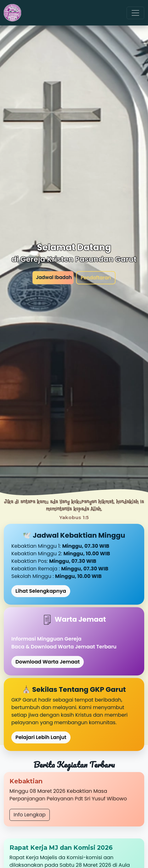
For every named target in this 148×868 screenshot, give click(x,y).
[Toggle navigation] (135, 13)
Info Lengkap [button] (30, 815)
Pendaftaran (96, 277)
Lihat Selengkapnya (41, 591)
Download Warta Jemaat (48, 662)
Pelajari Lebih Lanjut (41, 737)
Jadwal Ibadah (54, 277)
